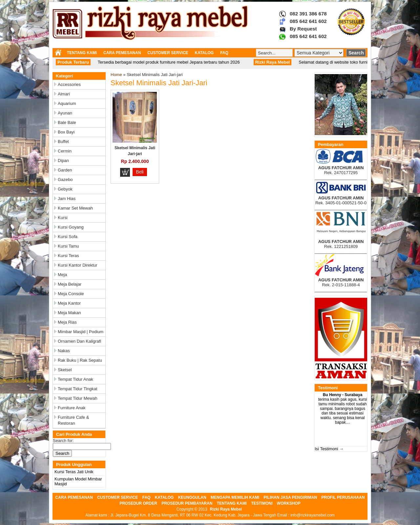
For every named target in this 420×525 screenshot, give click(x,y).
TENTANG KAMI (82, 53)
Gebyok (65, 189)
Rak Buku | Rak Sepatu (80, 360)
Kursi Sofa (68, 237)
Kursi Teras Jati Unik (74, 472)
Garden (65, 170)
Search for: (63, 441)
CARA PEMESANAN (122, 53)
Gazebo (65, 180)
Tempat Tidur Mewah (78, 398)
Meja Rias (67, 322)
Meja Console (71, 294)
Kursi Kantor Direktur (78, 265)
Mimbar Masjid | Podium (81, 332)
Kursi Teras (68, 256)
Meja (62, 275)
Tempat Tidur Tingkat (78, 389)
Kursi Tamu (68, 246)
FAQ (224, 53)
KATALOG (204, 53)
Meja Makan (69, 313)
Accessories (69, 84)
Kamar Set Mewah (75, 208)
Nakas (64, 351)
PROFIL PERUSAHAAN (343, 497)
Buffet (63, 141)
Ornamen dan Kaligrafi (79, 341)
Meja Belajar (70, 284)
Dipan (63, 161)
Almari (64, 94)
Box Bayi (66, 132)
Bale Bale (67, 122)
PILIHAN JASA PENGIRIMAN (290, 497)
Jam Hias (67, 199)
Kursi (63, 218)
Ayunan (65, 113)
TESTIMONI (262, 503)
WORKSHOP (289, 503)
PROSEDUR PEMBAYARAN (187, 503)
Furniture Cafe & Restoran (73, 420)
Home (116, 75)
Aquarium (67, 103)
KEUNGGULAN (192, 497)
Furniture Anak (72, 408)
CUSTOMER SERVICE (168, 53)
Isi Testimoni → (329, 449)
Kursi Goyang (71, 227)
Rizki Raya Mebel (226, 509)
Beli (140, 172)
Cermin (65, 151)
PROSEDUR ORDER (138, 503)
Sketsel (65, 370)
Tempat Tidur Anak (75, 379)
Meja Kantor (69, 303)
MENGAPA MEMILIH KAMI (235, 497)
